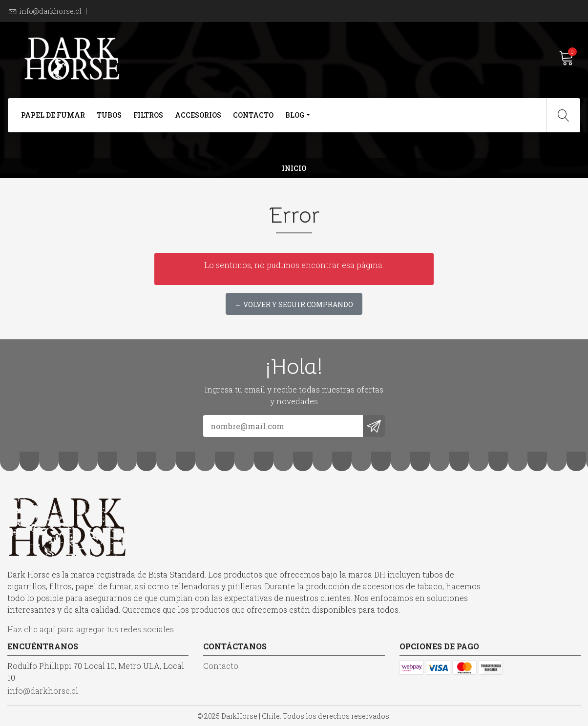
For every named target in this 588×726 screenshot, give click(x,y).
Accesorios (198, 115)
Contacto (253, 115)
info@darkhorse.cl (50, 11)
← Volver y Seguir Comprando (294, 304)
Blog (295, 115)
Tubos (109, 115)
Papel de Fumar (53, 115)
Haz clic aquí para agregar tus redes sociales (91, 629)
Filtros (148, 115)
